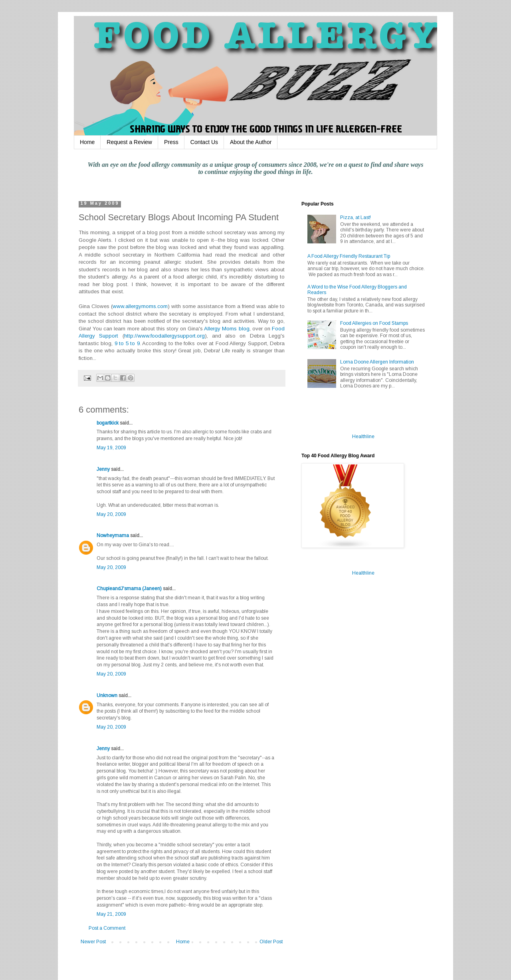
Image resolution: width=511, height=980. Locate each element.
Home (87, 142)
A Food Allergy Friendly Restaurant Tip (349, 256)
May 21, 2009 (111, 914)
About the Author (251, 142)
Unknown (107, 695)
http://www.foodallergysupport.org (164, 336)
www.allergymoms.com (140, 306)
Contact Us (204, 142)
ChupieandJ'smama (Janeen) (129, 589)
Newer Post (93, 942)
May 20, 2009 (111, 514)
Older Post (271, 942)
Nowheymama (113, 535)
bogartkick (108, 423)
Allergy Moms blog (227, 329)
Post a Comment (107, 928)
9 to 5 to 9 (127, 343)
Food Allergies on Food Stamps (374, 323)
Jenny (103, 469)
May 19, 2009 (111, 448)
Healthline (363, 437)
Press (171, 142)
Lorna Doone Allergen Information (377, 362)
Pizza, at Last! (356, 217)
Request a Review (129, 142)
